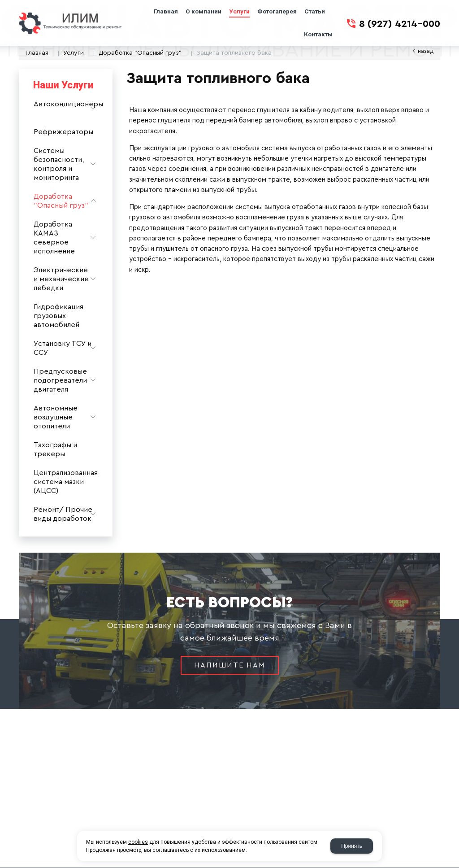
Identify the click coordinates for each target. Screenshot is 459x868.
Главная (37, 53)
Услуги (74, 53)
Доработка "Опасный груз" (140, 53)
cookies (138, 842)
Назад (426, 51)
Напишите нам (230, 665)
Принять (352, 846)
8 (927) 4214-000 (400, 24)
